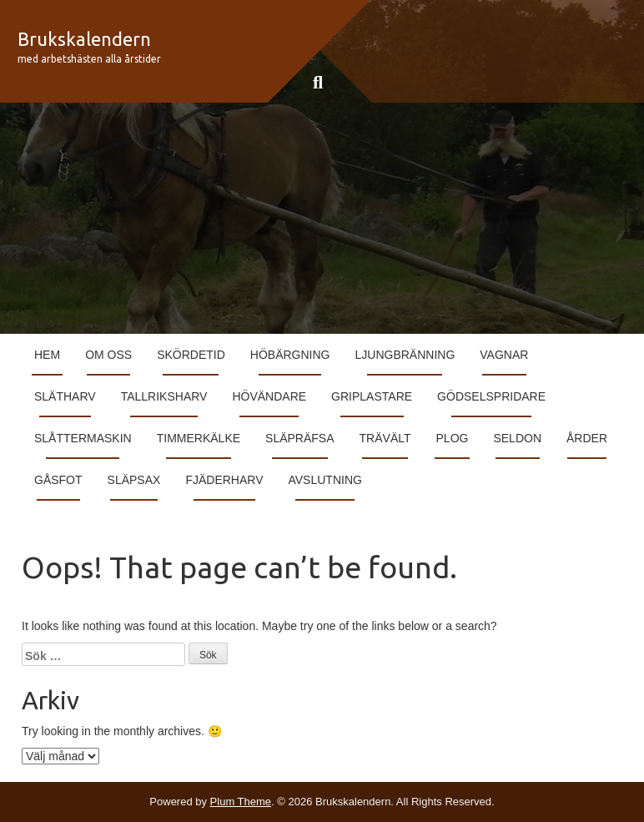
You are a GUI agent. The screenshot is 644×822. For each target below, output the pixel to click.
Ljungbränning (405, 355)
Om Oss (108, 355)
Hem (47, 355)
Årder (587, 438)
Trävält (385, 438)
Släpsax (134, 480)
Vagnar (504, 355)
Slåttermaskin (83, 438)
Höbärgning (290, 355)
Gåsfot (58, 480)
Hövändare (269, 396)
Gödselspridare (491, 396)
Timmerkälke (199, 438)
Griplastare (372, 396)
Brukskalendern (84, 39)
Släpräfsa (299, 438)
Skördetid (191, 355)
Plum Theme (241, 802)
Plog (453, 438)
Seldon (517, 438)
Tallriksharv (164, 396)
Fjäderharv (224, 480)
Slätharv (65, 396)
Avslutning (325, 480)
